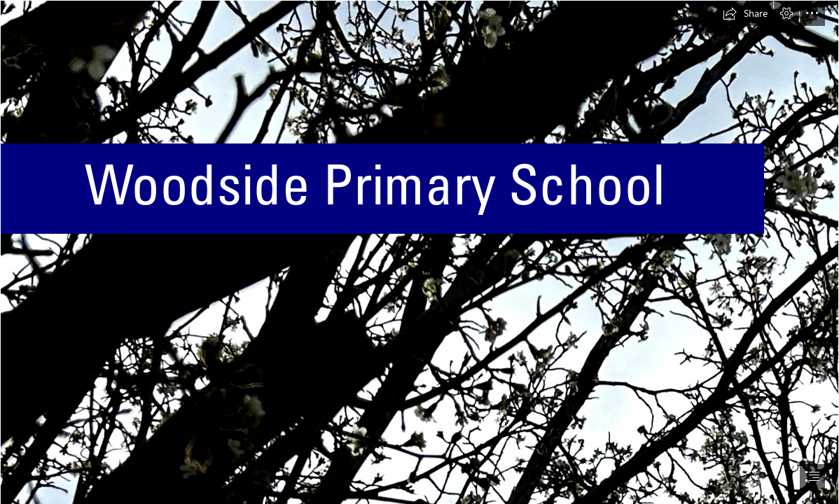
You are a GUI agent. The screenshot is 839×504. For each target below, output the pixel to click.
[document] (419, 252)
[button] (745, 13)
